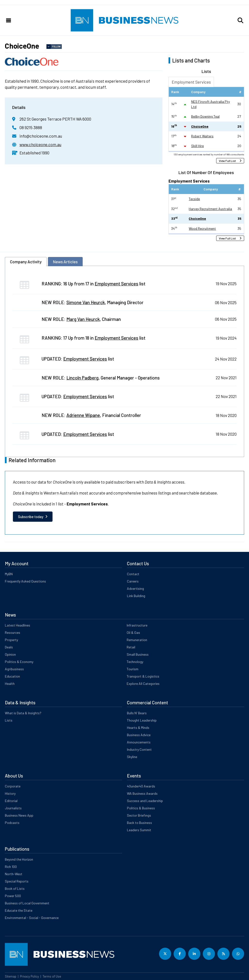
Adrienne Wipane (83, 415)
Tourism (133, 669)
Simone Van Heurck (86, 302)
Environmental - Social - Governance (32, 918)
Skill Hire (197, 146)
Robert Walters (202, 136)
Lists (9, 720)
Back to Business (139, 823)
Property (11, 640)
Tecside (194, 199)
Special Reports (17, 881)
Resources (13, 632)
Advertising (135, 588)
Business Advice (139, 735)
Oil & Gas (133, 632)
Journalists (13, 808)
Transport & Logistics (143, 676)
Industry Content (139, 749)
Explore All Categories (143, 684)
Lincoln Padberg (82, 378)
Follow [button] (56, 47)
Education (12, 676)
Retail (131, 647)
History (10, 793)
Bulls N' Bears (137, 713)
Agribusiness (14, 669)
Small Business (138, 654)
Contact (133, 574)
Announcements (139, 742)
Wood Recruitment (202, 228)
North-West (14, 874)
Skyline (132, 757)
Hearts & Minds (138, 728)
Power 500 (13, 896)
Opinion (10, 654)
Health (10, 684)
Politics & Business (141, 808)
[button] (240, 20)
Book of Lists (15, 888)
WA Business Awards (142, 793)
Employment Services (191, 82)
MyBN (9, 574)
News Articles (65, 262)
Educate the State (19, 910)
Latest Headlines (18, 625)
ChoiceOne (200, 126)
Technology (135, 662)
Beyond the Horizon (19, 859)
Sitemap (11, 976)
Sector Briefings (139, 815)
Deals (9, 647)
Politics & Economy (19, 662)
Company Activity (26, 262)
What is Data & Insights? (23, 713)
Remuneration (137, 640)
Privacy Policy (29, 976)
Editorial (11, 801)
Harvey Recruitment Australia (210, 209)
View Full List (227, 161)
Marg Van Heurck (83, 319)
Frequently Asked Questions (25, 581)
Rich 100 (11, 867)
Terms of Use (52, 976)
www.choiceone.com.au (40, 144)
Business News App (19, 815)
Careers (133, 581)
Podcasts (12, 823)
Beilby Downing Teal (205, 116)
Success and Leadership (145, 801)
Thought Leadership (142, 720)
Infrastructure (137, 625)
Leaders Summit (139, 830)
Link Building (136, 596)
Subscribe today (31, 517)
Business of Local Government (27, 903)
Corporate (13, 786)
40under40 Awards (141, 786)
